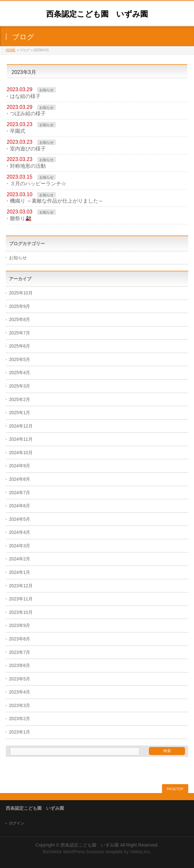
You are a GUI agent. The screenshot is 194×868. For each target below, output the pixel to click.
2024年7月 (20, 493)
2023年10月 (21, 612)
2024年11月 (21, 439)
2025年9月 (20, 306)
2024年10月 (21, 453)
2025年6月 (20, 346)
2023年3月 (20, 706)
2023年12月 (21, 586)
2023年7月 (20, 652)
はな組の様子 (25, 96)
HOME (11, 50)
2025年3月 (20, 386)
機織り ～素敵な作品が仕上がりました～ (57, 201)
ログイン (17, 823)
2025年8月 (20, 320)
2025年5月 (20, 360)
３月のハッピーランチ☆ (38, 184)
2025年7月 (20, 333)
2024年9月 (20, 466)
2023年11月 (21, 599)
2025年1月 (20, 413)
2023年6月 (20, 666)
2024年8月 (20, 479)
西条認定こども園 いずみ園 (97, 14)
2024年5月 (20, 519)
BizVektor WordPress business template (83, 852)
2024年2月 (20, 559)
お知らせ (46, 90)
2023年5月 (20, 679)
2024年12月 (21, 426)
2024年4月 (20, 532)
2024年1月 (20, 572)
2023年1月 (20, 732)
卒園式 (18, 131)
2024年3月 (20, 546)
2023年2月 (20, 719)
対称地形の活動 (28, 166)
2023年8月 (20, 639)
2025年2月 (20, 400)
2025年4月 (20, 373)
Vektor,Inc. (141, 852)
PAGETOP (175, 789)
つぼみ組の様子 (28, 113)
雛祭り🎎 (21, 218)
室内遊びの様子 (28, 149)
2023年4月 (20, 692)
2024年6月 (20, 506)
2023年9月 (20, 626)
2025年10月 (21, 293)
